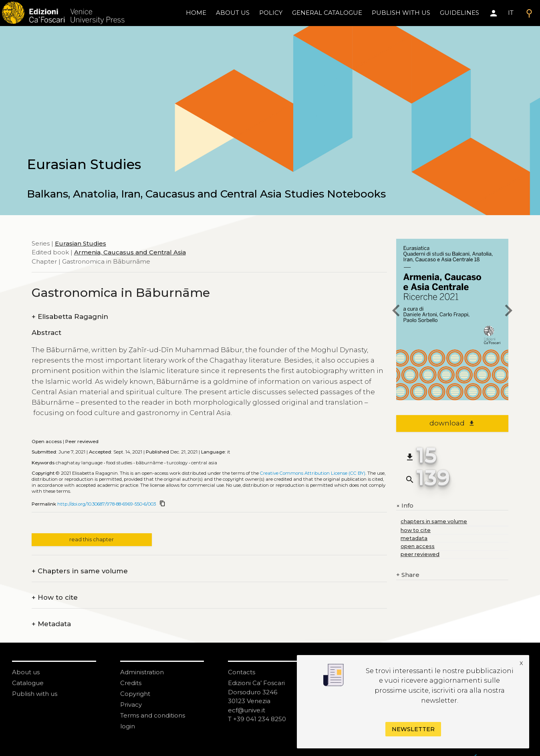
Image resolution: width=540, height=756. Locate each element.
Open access (47, 442)
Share (408, 575)
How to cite (55, 598)
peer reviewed (420, 554)
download (452, 423)
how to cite (416, 530)
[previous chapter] (396, 312)
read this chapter (92, 539)
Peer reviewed (82, 442)
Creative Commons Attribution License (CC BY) (313, 473)
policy (271, 13)
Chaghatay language (79, 463)
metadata (414, 538)
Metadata (51, 624)
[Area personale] (494, 13)
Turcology (177, 463)
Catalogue (28, 683)
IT (511, 13)
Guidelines (459, 13)
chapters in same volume (434, 521)
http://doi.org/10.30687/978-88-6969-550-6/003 (107, 504)
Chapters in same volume (80, 571)
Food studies (119, 463)
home (196, 13)
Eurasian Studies (81, 243)
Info (405, 506)
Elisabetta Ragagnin (70, 317)
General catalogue (327, 13)
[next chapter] (508, 312)
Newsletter (413, 729)
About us (233, 13)
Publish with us (401, 13)
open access (418, 546)
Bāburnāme (149, 463)
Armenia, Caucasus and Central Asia (130, 252)
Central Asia (204, 463)
